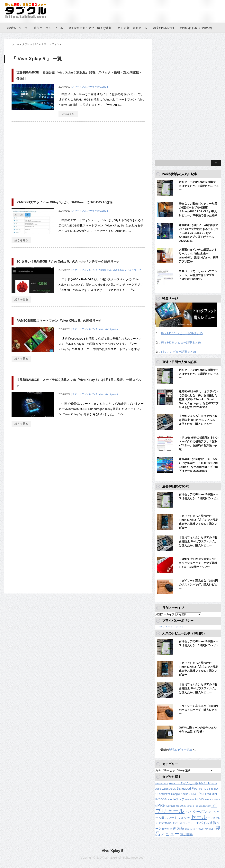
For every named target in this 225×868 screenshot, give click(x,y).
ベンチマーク (134, 270)
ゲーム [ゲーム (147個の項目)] (212, 812)
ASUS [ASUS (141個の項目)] (173, 789)
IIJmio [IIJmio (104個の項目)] (194, 794)
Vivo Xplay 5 (102, 87)
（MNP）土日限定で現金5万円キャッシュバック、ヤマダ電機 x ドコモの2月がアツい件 (198, 563)
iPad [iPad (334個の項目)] (201, 794)
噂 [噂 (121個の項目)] (171, 829)
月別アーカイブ (165, 614)
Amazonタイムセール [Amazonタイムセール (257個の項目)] (183, 783)
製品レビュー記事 (181, 750)
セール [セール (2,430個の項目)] (199, 817)
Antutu (102, 270)
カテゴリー (162, 770)
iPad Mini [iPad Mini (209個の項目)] (211, 794)
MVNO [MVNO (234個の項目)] (199, 799)
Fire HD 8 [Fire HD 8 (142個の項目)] (203, 789)
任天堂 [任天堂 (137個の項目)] (166, 829)
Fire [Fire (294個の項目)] (194, 788)
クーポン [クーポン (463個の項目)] (200, 812)
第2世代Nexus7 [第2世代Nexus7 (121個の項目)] (206, 829)
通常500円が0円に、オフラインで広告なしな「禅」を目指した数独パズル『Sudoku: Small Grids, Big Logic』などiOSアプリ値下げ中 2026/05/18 (199, 399)
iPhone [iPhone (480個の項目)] (161, 799)
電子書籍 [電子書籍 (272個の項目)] (186, 834)
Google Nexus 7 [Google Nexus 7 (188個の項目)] (181, 794)
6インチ (93, 270)
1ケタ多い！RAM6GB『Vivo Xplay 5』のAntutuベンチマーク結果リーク (68, 261)
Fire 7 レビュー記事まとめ (179, 352)
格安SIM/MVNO (164, 28)
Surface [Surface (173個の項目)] (171, 806)
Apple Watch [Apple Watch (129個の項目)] (162, 789)
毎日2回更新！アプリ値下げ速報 (90, 28)
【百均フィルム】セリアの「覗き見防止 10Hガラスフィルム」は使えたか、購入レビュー (198, 420)
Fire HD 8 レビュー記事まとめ (181, 342)
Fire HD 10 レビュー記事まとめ (182, 333)
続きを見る (68, 114)
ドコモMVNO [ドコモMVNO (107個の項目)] (165, 823)
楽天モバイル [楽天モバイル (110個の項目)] (191, 829)
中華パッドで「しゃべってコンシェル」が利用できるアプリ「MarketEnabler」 (198, 275)
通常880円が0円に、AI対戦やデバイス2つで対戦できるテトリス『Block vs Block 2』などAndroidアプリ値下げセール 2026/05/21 (199, 233)
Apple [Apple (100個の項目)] (214, 784)
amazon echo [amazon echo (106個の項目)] (162, 784)
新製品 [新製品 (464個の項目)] (179, 828)
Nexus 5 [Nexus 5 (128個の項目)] (209, 800)
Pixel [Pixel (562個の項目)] (161, 805)
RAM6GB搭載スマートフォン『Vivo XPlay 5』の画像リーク (59, 321)
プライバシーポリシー (173, 627)
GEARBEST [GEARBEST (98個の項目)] (165, 794)
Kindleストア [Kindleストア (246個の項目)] (176, 799)
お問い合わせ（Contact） (197, 28)
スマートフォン (80, 87)
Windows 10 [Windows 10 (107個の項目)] (205, 806)
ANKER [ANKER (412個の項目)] (205, 783)
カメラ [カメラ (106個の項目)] (189, 812)
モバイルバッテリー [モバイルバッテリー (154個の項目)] (184, 823)
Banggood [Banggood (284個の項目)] (184, 789)
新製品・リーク (17, 28)
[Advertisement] (44, 158)
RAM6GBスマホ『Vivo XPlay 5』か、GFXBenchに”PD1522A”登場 (64, 202)
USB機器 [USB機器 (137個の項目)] (181, 806)
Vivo (91, 87)
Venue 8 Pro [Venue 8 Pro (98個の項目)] (192, 806)
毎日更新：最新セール (132, 28)
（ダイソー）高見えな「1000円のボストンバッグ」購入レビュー (198, 584)
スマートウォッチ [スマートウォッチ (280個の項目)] (177, 818)
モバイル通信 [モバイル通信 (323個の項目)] (206, 823)
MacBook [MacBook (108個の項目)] (190, 800)
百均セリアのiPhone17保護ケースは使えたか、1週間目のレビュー (199, 186)
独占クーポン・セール (48, 28)
